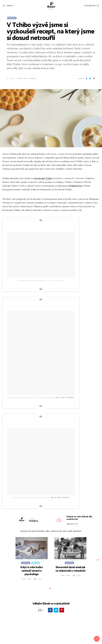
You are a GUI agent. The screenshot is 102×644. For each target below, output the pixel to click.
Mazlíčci (36, 563)
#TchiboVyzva (76, 186)
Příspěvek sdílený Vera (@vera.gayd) (31, 280)
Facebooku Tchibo (43, 178)
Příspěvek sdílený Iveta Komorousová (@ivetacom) (31, 498)
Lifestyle (12, 18)
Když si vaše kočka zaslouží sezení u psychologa (32, 571)
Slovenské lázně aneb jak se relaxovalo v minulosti (70, 569)
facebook (87, 79)
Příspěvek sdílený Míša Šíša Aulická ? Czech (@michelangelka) (31, 397)
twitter (90, 79)
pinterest (94, 79)
